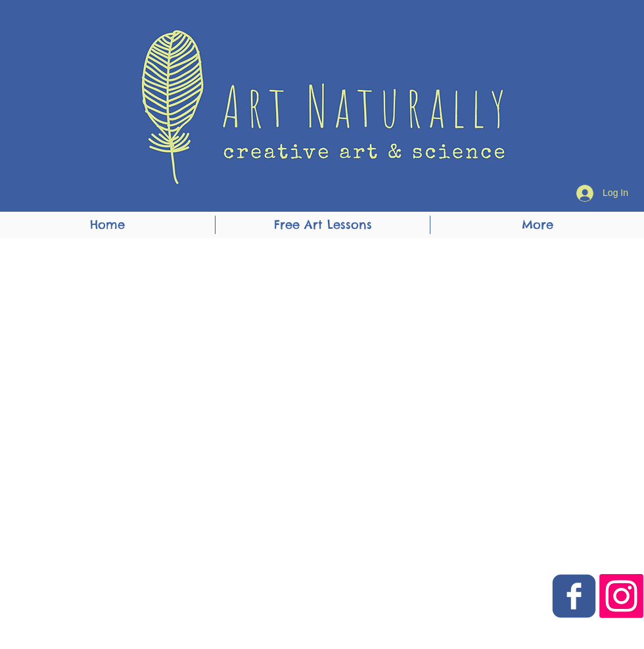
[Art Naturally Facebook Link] (574, 596)
